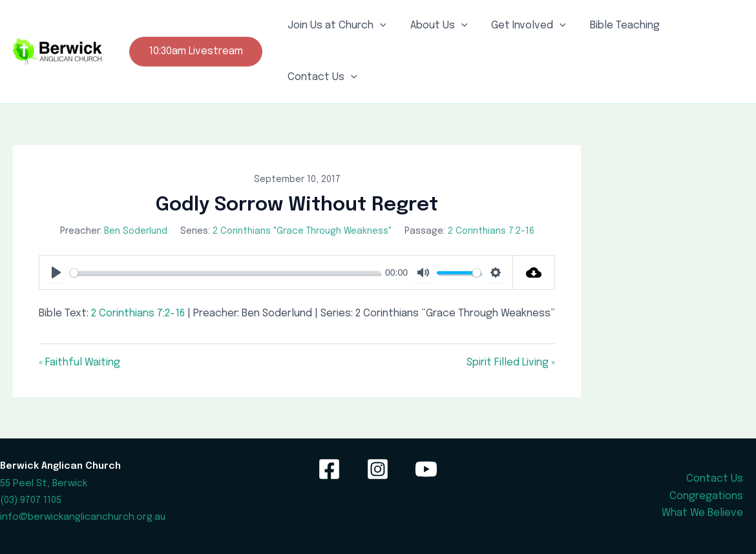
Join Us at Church (335, 26)
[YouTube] (426, 469)
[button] (196, 52)
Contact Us (320, 77)
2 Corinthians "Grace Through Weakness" (302, 231)
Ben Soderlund (136, 231)
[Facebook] (329, 469)
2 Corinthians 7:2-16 (491, 231)
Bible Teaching (613, 26)
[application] (378, 26)
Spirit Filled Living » (511, 363)
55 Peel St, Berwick (44, 483)
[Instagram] (378, 469)
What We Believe (702, 513)
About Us (434, 26)
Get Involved (520, 26)
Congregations (706, 496)
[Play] (56, 272)
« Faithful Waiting (79, 363)
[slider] (225, 273)
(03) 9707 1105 (31, 500)
